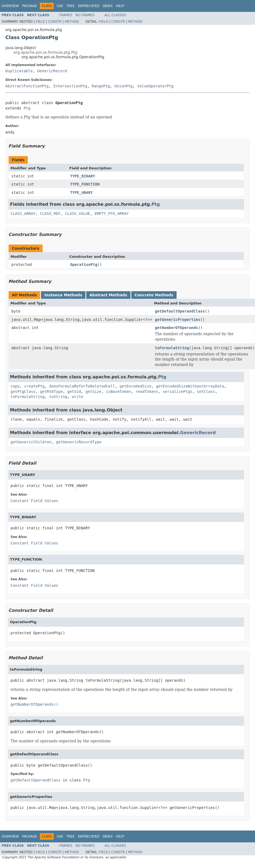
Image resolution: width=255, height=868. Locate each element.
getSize (93, 392)
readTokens (147, 392)
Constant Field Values (34, 501)
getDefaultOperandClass (180, 311)
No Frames (85, 15)
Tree (70, 6)
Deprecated (89, 6)
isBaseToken (118, 392)
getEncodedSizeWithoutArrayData (190, 386)
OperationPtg (84, 265)
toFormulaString (172, 348)
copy (15, 386)
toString (58, 397)
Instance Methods (63, 295)
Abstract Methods (108, 295)
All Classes (115, 15)
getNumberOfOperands (177, 328)
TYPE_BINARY (83, 176)
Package (30, 6)
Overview (10, 6)
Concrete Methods (154, 295)
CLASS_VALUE (77, 214)
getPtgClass (23, 392)
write (78, 397)
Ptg (27, 108)
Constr (55, 22)
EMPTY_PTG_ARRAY (112, 214)
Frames (66, 15)
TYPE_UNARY (81, 193)
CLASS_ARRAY (23, 214)
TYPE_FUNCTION (85, 184)
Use (60, 6)
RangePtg (101, 86)
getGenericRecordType (79, 442)
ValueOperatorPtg (155, 86)
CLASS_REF (50, 214)
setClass (206, 392)
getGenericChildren (31, 442)
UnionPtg (124, 86)
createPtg (35, 386)
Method (72, 22)
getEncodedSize (136, 386)
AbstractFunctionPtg (27, 86)
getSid (74, 392)
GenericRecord (52, 71)
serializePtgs (178, 392)
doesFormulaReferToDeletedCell (82, 386)
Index (108, 6)
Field (40, 22)
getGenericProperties (178, 320)
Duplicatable (19, 71)
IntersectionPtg (70, 86)
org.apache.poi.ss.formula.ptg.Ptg (45, 52)
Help (120, 6)
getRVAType (51, 392)
